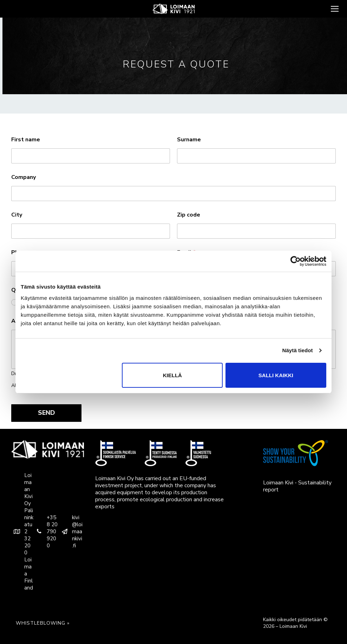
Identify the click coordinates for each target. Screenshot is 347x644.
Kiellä (172, 375)
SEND (47, 413)
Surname (189, 140)
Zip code (189, 215)
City (17, 215)
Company (24, 177)
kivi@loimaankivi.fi (71, 532)
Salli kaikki (276, 375)
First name (26, 140)
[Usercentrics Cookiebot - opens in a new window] (296, 261)
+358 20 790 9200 (46, 532)
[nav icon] (334, 9)
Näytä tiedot (298, 350)
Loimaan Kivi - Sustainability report (297, 486)
